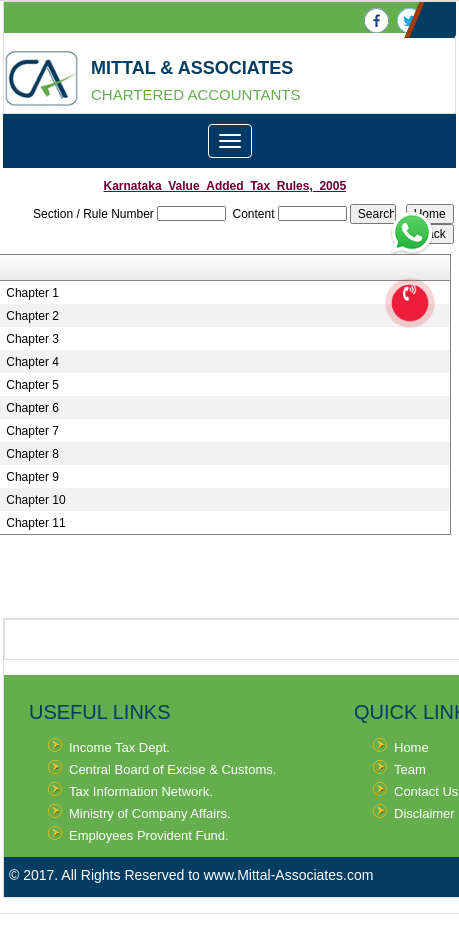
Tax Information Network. (141, 791)
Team (410, 769)
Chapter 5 (32, 385)
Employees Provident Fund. (149, 835)
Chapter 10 (35, 500)
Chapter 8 (32, 454)
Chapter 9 (32, 477)
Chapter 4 (32, 362)
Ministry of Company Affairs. (150, 813)
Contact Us (426, 791)
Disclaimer (424, 813)
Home (411, 747)
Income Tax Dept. (119, 747)
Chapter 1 (32, 293)
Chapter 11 (35, 523)
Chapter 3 (32, 339)
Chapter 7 (32, 431)
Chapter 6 (32, 408)
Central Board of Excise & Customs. (172, 769)
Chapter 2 (32, 316)
